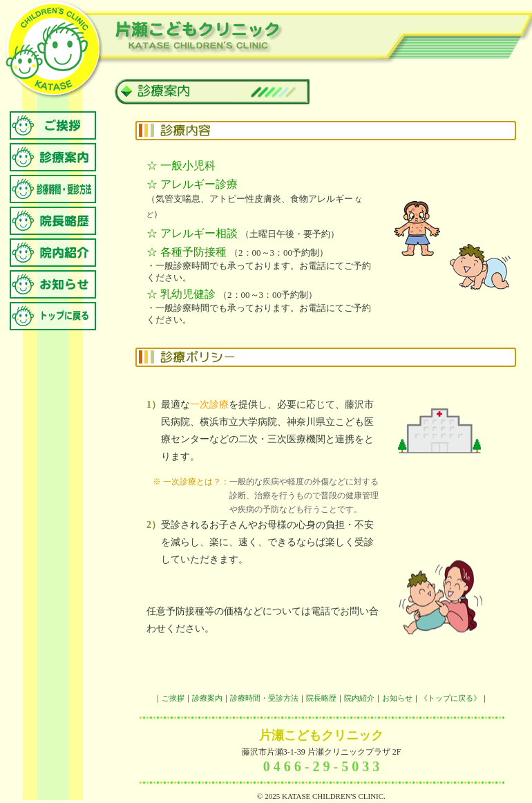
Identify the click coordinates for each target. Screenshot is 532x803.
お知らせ (397, 698)
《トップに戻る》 (450, 698)
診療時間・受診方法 (264, 698)
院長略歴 (321, 698)
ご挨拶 (173, 698)
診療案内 (207, 698)
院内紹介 (359, 698)
